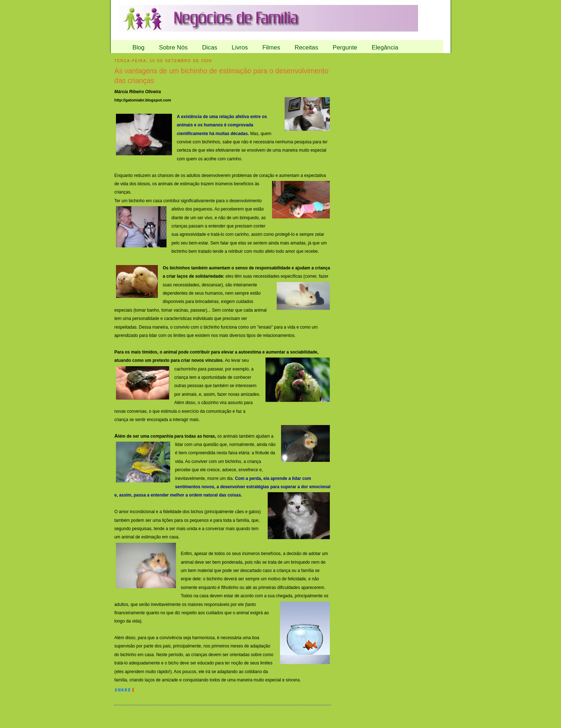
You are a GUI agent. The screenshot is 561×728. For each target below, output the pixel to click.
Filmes (271, 47)
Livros (240, 47)
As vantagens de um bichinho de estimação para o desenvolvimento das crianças (222, 76)
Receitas (307, 47)
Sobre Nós (173, 47)
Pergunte (345, 47)
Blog (139, 47)
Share (123, 691)
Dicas (210, 47)
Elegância (385, 47)
